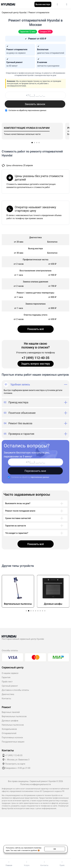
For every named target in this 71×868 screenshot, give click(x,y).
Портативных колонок (12, 737)
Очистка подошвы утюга (35, 315)
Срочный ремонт (10, 686)
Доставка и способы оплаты (15, 690)
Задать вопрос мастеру (35, 364)
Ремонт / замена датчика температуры (36, 293)
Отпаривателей (9, 733)
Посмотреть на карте (15, 764)
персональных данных (37, 110)
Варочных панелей (11, 712)
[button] (32, 143)
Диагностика (8, 694)
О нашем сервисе (10, 673)
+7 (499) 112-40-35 (35, 358)
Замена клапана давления (35, 282)
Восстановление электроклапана (36, 271)
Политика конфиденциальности (35, 784)
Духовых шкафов (10, 721)
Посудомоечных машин (13, 742)
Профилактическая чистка (35, 260)
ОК (55, 849)
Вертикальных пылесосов (14, 716)
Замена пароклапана (35, 304)
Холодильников (9, 729)
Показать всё (35, 329)
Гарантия (6, 677)
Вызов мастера (43, 4)
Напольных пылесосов (13, 725)
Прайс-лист (7, 682)
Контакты (6, 699)
